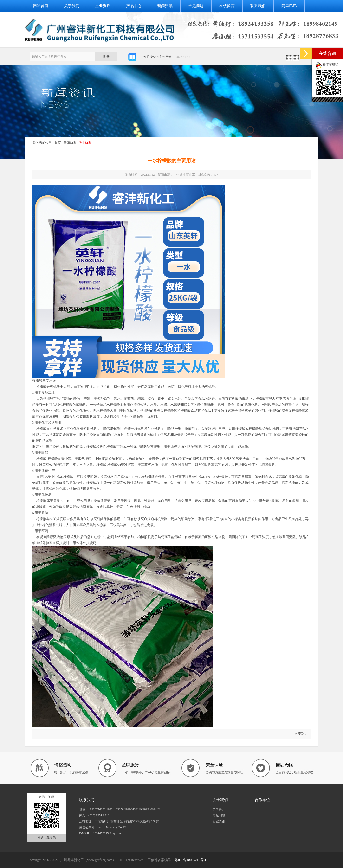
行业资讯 (219, 821)
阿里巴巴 (289, 6)
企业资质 (103, 6)
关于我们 (72, 6)
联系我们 (258, 6)
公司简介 (219, 809)
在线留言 (227, 6)
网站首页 (41, 6)
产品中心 (134, 6)
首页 (58, 143)
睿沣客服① (330, 64)
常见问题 (196, 6)
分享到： (301, 734)
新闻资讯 (165, 6)
